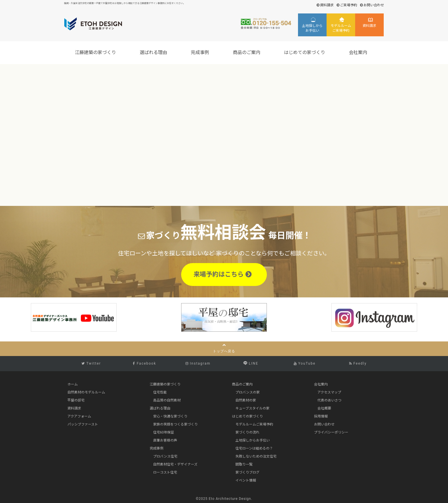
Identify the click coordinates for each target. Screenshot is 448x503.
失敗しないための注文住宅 (256, 456)
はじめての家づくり (305, 52)
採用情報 (321, 416)
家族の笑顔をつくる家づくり (175, 424)
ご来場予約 (349, 5)
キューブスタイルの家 (252, 408)
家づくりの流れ (247, 432)
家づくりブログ (247, 472)
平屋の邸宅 (76, 400)
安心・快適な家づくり (170, 416)
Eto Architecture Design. (231, 499)
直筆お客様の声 (165, 440)
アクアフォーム (79, 416)
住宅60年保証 (164, 432)
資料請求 (327, 5)
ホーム (73, 384)
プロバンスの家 (248, 392)
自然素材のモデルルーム (86, 392)
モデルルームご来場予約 (341, 28)
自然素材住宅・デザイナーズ (175, 464)
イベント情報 (246, 480)
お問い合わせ (374, 5)
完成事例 (201, 52)
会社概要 (324, 408)
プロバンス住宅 (165, 456)
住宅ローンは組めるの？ (254, 448)
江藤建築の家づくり (96, 52)
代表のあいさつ (329, 400)
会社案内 (359, 52)
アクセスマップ (329, 392)
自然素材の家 (246, 400)
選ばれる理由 (154, 52)
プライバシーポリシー (331, 432)
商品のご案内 (247, 52)
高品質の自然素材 (167, 400)
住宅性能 (160, 392)
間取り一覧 (244, 464)
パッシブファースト (83, 424)
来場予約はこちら (222, 274)
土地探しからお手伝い (312, 28)
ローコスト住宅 (165, 472)
